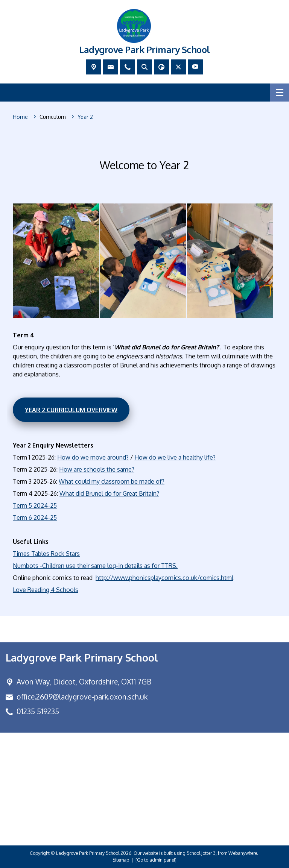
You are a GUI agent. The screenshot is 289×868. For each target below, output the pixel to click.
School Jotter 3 (201, 853)
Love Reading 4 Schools (46, 590)
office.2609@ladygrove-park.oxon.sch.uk (82, 697)
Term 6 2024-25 (35, 517)
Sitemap (121, 860)
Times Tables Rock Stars (46, 554)
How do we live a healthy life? (175, 457)
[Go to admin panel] (156, 860)
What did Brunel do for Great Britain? (109, 493)
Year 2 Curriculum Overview (71, 410)
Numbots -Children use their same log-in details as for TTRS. (95, 566)
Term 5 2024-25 (35, 505)
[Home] (20, 117)
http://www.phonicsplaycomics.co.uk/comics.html (164, 578)
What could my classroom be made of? (112, 481)
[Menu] (280, 93)
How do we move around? (93, 457)
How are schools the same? (97, 469)
